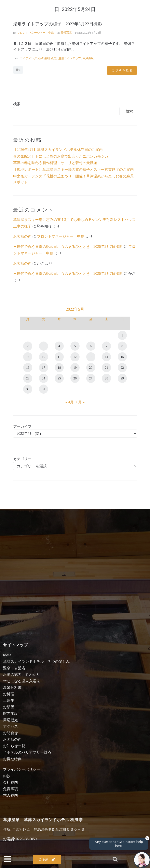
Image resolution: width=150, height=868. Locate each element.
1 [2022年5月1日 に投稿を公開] (122, 335)
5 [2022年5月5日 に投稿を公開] (75, 346)
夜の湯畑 (44, 58)
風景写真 (66, 33)
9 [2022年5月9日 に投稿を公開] (28, 357)
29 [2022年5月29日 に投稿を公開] (122, 378)
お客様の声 (22, 236)
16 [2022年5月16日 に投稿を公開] (28, 368)
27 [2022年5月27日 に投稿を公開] (91, 378)
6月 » (80, 402)
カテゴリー (22, 459)
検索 (17, 104)
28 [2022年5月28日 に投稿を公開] (107, 378)
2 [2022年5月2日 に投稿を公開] (28, 346)
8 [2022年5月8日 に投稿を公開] (122, 346)
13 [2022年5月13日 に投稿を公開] (91, 357)
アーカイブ (22, 426)
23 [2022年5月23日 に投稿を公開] (28, 378)
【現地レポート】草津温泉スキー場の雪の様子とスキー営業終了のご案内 (73, 170)
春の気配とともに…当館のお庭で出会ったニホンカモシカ (61, 156)
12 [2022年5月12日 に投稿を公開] (75, 357)
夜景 (54, 58)
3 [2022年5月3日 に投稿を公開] (43, 346)
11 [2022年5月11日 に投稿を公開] (59, 357)
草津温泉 (88, 58)
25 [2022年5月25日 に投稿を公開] (59, 378)
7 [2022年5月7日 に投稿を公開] (107, 346)
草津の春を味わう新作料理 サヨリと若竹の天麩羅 (55, 163)
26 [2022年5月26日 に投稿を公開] (75, 378)
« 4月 (70, 402)
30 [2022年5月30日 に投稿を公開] (28, 389)
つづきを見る (122, 70)
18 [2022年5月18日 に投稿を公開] (59, 368)
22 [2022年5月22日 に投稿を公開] (122, 368)
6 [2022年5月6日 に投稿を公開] (91, 346)
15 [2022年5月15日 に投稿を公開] (122, 357)
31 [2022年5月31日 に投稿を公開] (43, 389)
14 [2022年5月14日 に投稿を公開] (107, 357)
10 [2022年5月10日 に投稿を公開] (43, 357)
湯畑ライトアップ (70, 58)
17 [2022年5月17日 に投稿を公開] (43, 368)
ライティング (28, 58)
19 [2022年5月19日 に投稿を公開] (75, 368)
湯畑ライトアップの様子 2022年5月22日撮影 (58, 24)
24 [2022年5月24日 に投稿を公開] (43, 378)
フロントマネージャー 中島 (36, 33)
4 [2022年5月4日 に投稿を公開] (59, 346)
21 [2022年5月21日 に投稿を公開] (107, 368)
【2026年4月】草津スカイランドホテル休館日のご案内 (58, 150)
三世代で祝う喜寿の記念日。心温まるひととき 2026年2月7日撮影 (68, 247)
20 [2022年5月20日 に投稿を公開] (91, 368)
